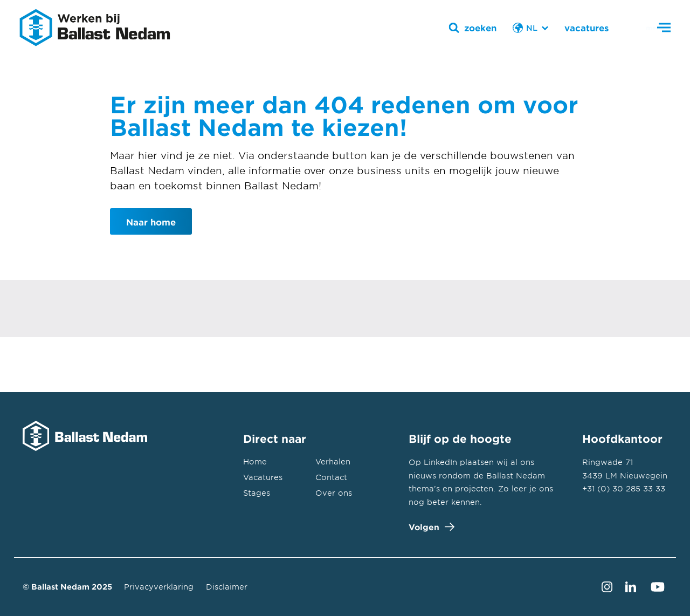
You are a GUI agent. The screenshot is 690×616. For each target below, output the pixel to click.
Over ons (334, 493)
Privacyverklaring (159, 587)
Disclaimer (227, 587)
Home (255, 461)
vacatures (586, 28)
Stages (257, 493)
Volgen (429, 527)
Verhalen (333, 461)
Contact (331, 477)
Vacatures (263, 477)
